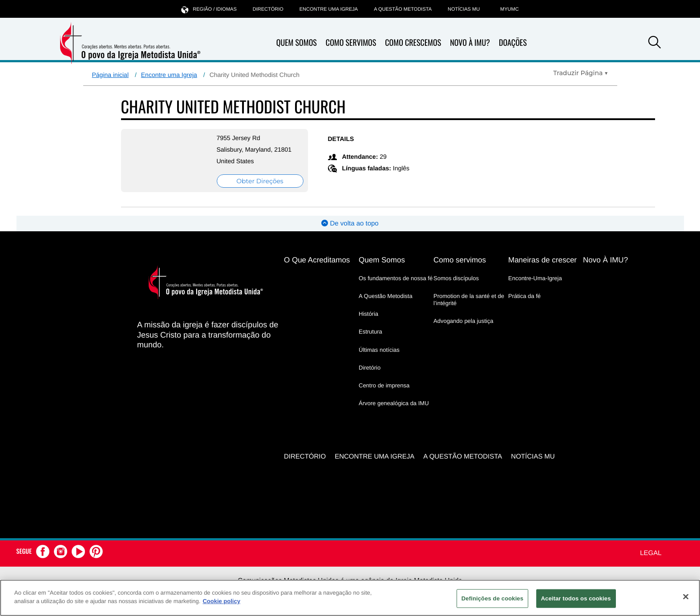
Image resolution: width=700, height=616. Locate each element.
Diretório (370, 368)
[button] (655, 44)
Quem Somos (297, 43)
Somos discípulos (456, 278)
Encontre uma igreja (329, 9)
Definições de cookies (492, 598)
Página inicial (111, 75)
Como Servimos (351, 43)
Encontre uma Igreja (169, 75)
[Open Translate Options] (581, 73)
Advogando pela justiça (463, 321)
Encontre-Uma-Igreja (535, 278)
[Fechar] (686, 596)
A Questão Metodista (403, 9)
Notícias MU (464, 9)
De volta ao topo (350, 223)
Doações (513, 43)
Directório (268, 9)
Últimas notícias (379, 350)
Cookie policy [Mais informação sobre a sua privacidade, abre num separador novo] (221, 601)
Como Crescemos (413, 43)
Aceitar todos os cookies (576, 598)
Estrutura (370, 332)
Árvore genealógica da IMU (394, 403)
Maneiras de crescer (542, 260)
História (368, 314)
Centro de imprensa (384, 385)
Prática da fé (524, 296)
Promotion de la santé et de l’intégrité (469, 300)
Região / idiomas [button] (209, 9)
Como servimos (460, 260)
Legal (651, 553)
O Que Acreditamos (317, 260)
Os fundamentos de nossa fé (396, 278)
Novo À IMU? (470, 43)
